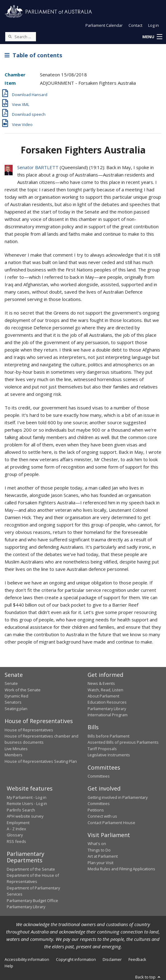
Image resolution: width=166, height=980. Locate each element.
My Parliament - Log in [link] (27, 797)
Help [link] (9, 966)
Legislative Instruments (109, 755)
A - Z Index (16, 829)
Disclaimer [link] (112, 959)
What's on (97, 844)
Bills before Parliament (109, 736)
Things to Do (99, 850)
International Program (108, 715)
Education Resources (107, 702)
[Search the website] (21, 37)
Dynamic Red (16, 696)
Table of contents (33, 55)
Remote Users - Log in (27, 803)
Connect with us (102, 816)
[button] (152, 37)
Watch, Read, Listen (105, 690)
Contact (135, 25)
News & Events (101, 683)
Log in (154, 25)
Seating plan (16, 709)
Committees (99, 776)
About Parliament (103, 696)
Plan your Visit (101, 863)
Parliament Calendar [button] (104, 25)
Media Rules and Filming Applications (121, 869)
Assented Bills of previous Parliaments (123, 742)
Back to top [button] (148, 977)
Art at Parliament (103, 856)
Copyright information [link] (76, 959)
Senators (13, 702)
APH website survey (25, 816)
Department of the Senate (31, 869)
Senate (11, 683)
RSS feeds (16, 841)
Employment (18, 823)
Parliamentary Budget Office (32, 901)
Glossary (15, 835)
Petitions (96, 810)
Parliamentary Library (107, 709)
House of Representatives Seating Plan (41, 761)
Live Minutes (16, 749)
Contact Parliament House (111, 823)
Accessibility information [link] (27, 959)
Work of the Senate (23, 690)
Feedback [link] (137, 959)
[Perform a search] (10, 36)
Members (14, 755)
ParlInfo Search (21, 810)
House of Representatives (29, 730)
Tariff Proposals (102, 749)
